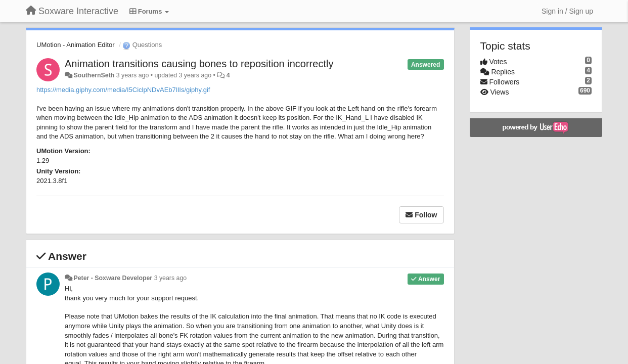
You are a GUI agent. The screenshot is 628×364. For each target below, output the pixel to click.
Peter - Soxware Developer (113, 278)
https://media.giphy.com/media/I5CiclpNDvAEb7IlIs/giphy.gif (123, 90)
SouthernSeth (94, 75)
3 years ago (171, 278)
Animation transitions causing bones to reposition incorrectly (199, 64)
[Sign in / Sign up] (567, 11)
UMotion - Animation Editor (76, 45)
